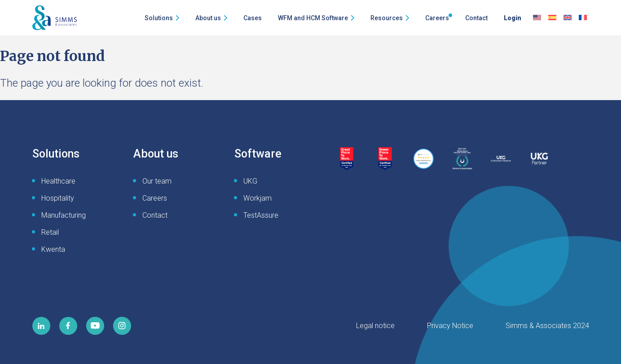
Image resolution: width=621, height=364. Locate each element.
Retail (50, 232)
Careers (437, 18)
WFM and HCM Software (313, 18)
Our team (157, 181)
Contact (476, 18)
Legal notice (375, 326)
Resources (387, 18)
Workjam (258, 198)
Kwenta (53, 249)
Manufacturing (64, 215)
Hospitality (58, 198)
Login (513, 18)
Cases (253, 18)
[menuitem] (537, 18)
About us (208, 18)
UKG (250, 181)
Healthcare (58, 181)
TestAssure (261, 215)
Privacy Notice (450, 326)
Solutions (159, 18)
